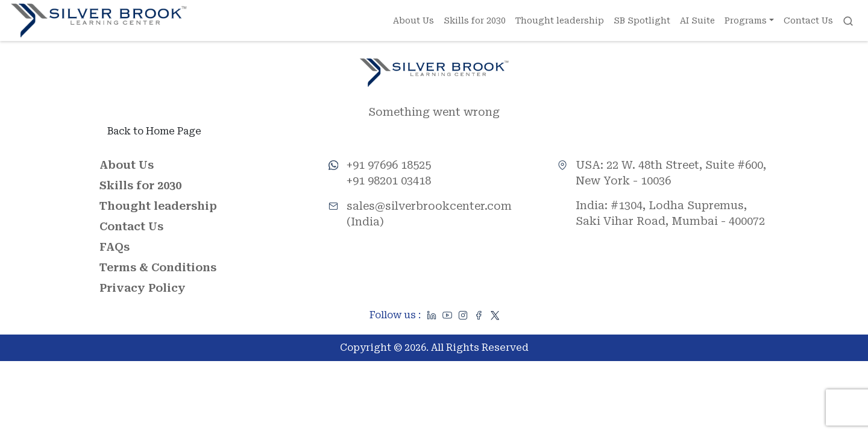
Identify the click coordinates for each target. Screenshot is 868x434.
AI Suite (697, 20)
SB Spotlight (642, 20)
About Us (414, 20)
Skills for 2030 (475, 20)
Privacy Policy (143, 288)
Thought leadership (560, 20)
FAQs (115, 247)
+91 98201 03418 (389, 181)
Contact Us (808, 20)
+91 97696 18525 (389, 165)
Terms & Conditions (158, 268)
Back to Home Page (154, 132)
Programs (746, 20)
